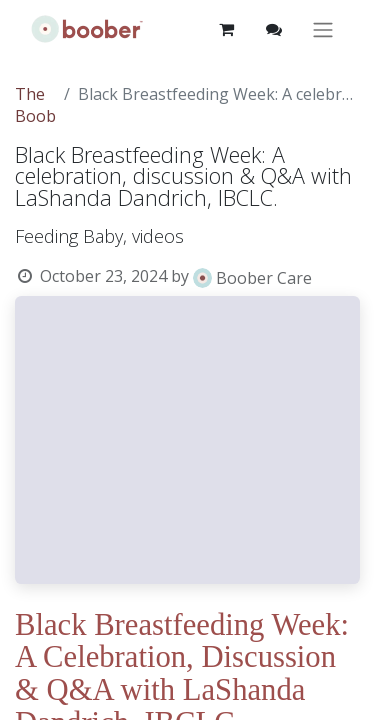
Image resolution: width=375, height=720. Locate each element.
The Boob (35, 105)
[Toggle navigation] (323, 29)
